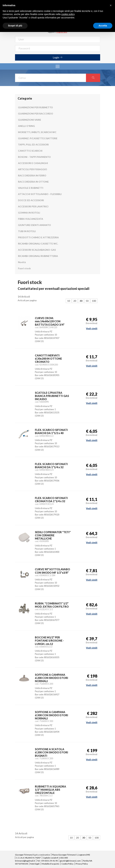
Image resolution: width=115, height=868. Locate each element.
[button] (111, 5)
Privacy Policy (82, 864)
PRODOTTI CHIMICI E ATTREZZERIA (38, 237)
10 (69, 301)
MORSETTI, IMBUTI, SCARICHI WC (37, 132)
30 (81, 301)
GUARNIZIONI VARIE (30, 120)
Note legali (35, 864)
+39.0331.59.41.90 (49, 861)
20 (75, 301)
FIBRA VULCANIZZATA (31, 219)
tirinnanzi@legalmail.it (25, 861)
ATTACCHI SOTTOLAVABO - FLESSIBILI (40, 194)
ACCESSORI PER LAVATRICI (33, 206)
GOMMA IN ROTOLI (29, 213)
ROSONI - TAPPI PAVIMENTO (34, 157)
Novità (22, 262)
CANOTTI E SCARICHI (30, 151)
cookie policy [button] (68, 14)
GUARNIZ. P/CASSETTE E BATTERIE (38, 138)
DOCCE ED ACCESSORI (31, 200)
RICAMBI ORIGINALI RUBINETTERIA (38, 256)
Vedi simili (92, 328)
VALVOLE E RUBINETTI (31, 188)
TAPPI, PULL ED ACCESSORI (33, 144)
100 (94, 301)
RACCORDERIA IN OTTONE (33, 182)
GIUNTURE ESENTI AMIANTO (34, 225)
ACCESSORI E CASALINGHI (33, 163)
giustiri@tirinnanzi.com (70, 861)
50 (87, 301)
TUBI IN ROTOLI (27, 231)
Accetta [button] (103, 26)
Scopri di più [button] (15, 26)
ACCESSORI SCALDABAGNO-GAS (37, 250)
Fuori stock (24, 268)
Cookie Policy (67, 864)
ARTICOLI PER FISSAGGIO (33, 169)
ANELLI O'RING (26, 126)
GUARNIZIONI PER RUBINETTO (35, 107)
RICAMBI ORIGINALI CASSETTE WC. (38, 244)
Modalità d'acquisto (50, 864)
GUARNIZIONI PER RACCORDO (36, 114)
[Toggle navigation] (58, 66)
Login (57, 57)
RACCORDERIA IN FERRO (32, 175)
